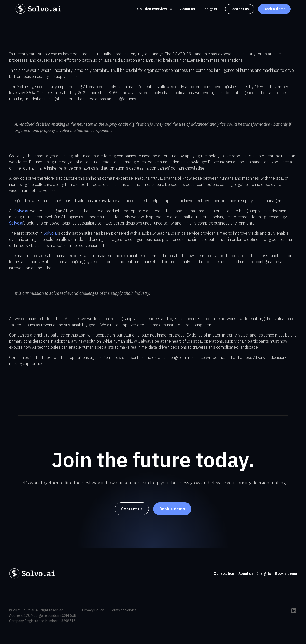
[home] (38, 9)
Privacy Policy (93, 610)
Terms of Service (123, 610)
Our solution (224, 573)
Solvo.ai (21, 211)
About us (188, 9)
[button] (153, 9)
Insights (210, 9)
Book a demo (274, 9)
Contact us (240, 9)
